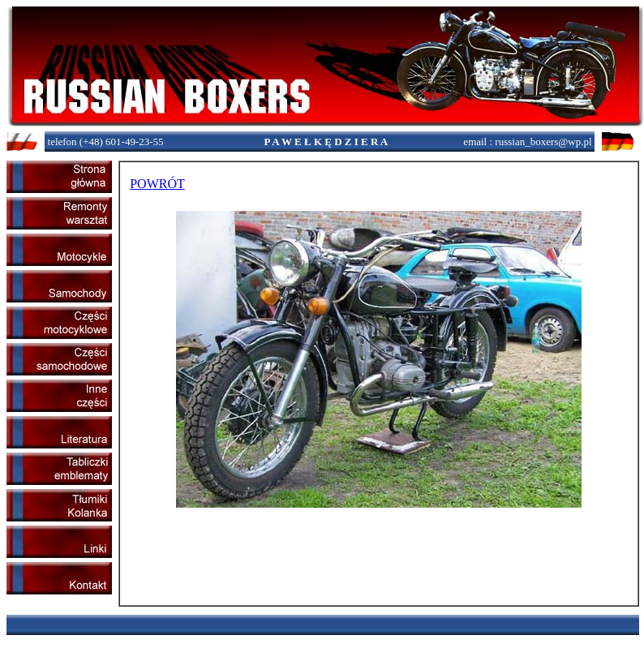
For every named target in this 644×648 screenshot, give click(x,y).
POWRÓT (157, 184)
